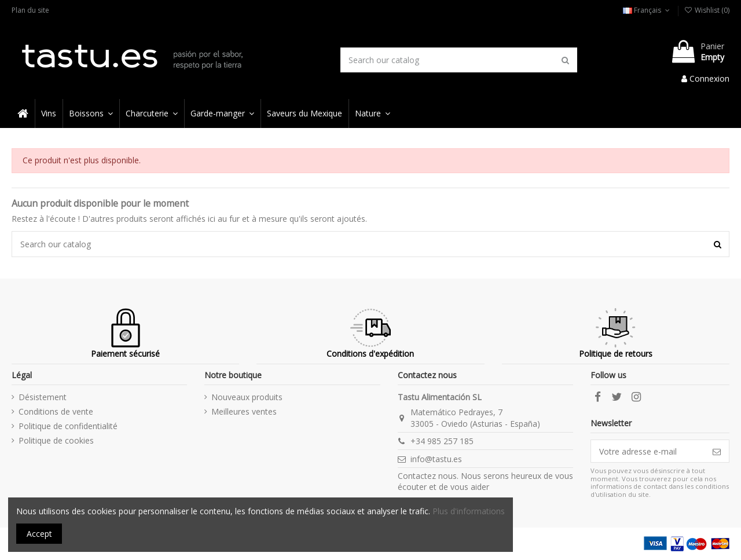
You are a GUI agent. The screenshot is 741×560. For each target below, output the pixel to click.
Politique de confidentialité (68, 426)
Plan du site (30, 10)
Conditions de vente (56, 411)
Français (647, 10)
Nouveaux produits (247, 397)
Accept (39, 534)
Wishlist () (707, 10)
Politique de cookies (56, 440)
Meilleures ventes (244, 411)
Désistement (43, 397)
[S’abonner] (717, 451)
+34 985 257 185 (442, 441)
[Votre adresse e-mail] (648, 451)
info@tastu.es (436, 459)
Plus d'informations (469, 511)
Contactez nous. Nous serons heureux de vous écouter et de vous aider (485, 482)
